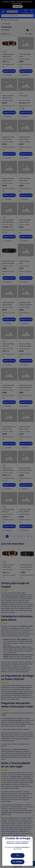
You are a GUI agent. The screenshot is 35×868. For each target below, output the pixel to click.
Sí (18, 856)
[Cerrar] (31, 839)
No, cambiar (18, 862)
